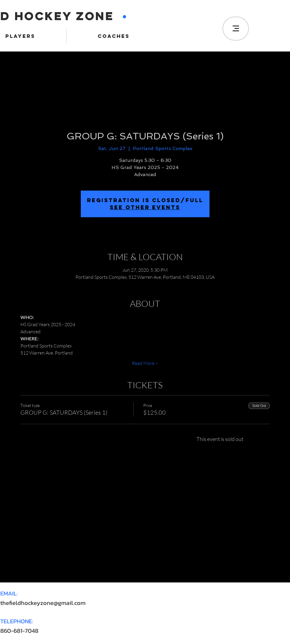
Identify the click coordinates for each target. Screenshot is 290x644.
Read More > (145, 363)
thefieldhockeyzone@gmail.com (43, 603)
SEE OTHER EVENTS (145, 207)
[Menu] (236, 29)
